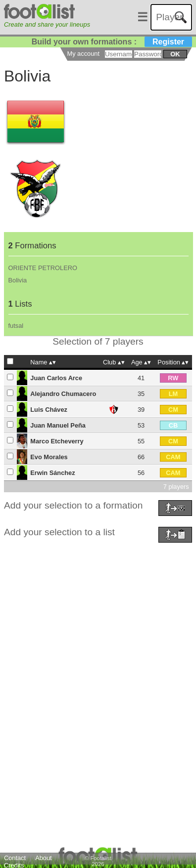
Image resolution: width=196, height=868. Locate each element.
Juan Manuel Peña (58, 425)
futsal (16, 326)
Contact (15, 858)
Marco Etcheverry (57, 441)
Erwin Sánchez (52, 473)
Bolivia (18, 280)
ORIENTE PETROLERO (43, 268)
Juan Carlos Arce (56, 378)
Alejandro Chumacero (63, 394)
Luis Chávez (49, 410)
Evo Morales (49, 457)
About (43, 858)
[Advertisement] (96, 641)
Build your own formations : (112, 42)
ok (175, 54)
